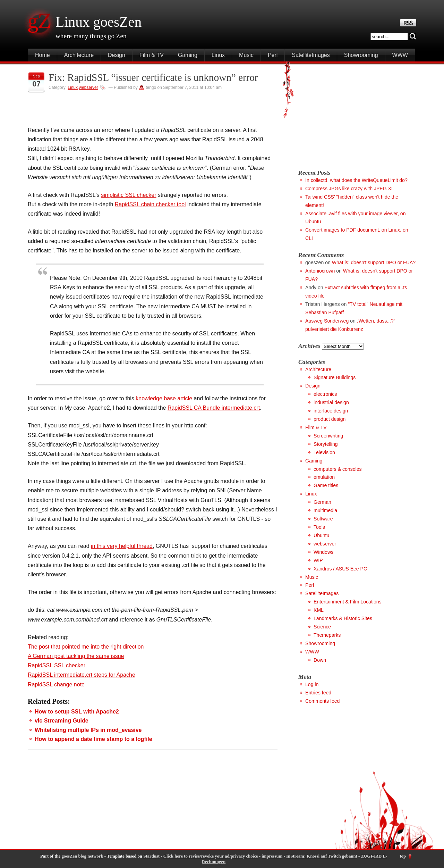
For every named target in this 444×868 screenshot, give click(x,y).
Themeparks (327, 635)
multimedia (325, 510)
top (403, 856)
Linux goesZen (99, 22)
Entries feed (318, 693)
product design (330, 419)
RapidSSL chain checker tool (150, 204)
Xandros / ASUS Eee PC (340, 569)
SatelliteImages (311, 55)
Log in (312, 684)
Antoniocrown (320, 271)
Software (323, 519)
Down (320, 660)
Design (117, 55)
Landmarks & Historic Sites (343, 618)
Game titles (326, 485)
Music (246, 55)
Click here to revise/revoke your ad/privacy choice (211, 856)
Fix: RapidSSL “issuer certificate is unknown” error (153, 77)
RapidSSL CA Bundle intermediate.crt (214, 408)
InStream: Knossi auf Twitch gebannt (322, 856)
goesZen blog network (82, 856)
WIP (318, 560)
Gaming (188, 55)
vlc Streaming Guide (62, 721)
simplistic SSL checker (129, 195)
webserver (88, 87)
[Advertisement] (357, 114)
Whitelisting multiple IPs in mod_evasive (88, 730)
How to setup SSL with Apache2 (77, 712)
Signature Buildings (335, 377)
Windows (323, 552)
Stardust (151, 856)
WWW (400, 55)
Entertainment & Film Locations (348, 602)
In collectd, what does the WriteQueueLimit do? (356, 180)
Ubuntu (321, 535)
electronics (325, 394)
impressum (272, 856)
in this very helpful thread (122, 546)
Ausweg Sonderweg (327, 321)
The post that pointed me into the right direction (86, 647)
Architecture (79, 55)
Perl (273, 55)
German (322, 502)
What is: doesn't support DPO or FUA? (374, 262)
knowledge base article (164, 398)
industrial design (331, 402)
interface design (331, 411)
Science (322, 627)
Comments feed (322, 701)
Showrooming (361, 55)
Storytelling (326, 444)
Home (42, 55)
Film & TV (152, 55)
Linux (218, 55)
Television (324, 452)
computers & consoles (338, 469)
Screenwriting (328, 436)
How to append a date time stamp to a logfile (93, 739)
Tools (319, 527)
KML (319, 610)
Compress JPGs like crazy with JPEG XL (350, 189)
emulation (324, 477)
